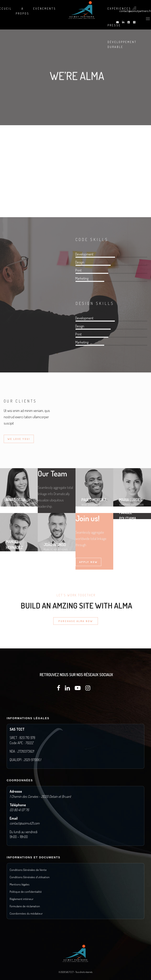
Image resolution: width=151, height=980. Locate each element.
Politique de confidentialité (26, 892)
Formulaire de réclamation (25, 906)
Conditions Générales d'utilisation (30, 877)
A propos (23, 11)
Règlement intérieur (22, 899)
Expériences (119, 9)
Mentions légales (20, 884)
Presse (114, 25)
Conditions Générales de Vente (28, 870)
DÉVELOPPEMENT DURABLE (122, 44)
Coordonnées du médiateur (26, 913)
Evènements (45, 9)
